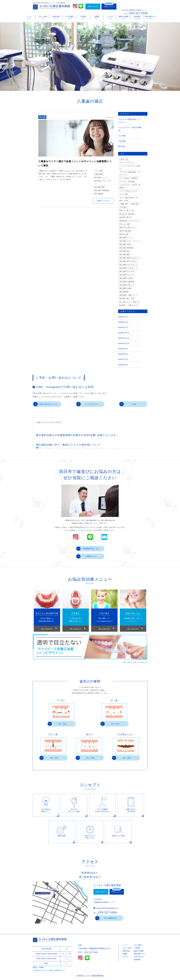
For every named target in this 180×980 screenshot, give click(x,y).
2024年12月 (122, 333)
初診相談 (137, 17)
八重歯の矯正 (99, 174)
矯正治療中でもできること (128, 265)
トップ (29, 17)
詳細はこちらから (103, 201)
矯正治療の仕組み (125, 244)
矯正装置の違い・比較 (127, 298)
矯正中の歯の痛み (125, 231)
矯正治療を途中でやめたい (128, 261)
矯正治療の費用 (99, 187)
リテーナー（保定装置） (128, 182)
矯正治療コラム (151, 17)
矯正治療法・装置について (128, 295)
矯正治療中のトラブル (127, 275)
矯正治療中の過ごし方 (127, 285)
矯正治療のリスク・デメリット (103, 182)
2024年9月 (122, 349)
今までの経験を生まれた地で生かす (103, 804)
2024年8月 (122, 354)
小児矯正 (83, 17)
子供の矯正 (122, 141)
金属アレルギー (134, 305)
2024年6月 (122, 365)
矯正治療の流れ (125, 251)
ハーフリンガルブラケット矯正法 (130, 167)
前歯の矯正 (135, 204)
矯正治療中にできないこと (128, 268)
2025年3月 (122, 317)
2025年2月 (122, 322)
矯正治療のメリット (101, 178)
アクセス (110, 17)
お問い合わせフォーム (46, 404)
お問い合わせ (93, 6)
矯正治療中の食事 (125, 288)
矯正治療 (42, 117)
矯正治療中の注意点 (126, 278)
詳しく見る (57, 724)
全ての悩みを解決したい (46, 804)
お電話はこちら (87, 557)
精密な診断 (62, 830)
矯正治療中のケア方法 (127, 271)
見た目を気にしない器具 (74, 804)
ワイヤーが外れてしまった (128, 191)
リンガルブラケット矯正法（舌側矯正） (130, 186)
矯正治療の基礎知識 (126, 248)
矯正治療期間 (99, 194)
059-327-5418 (138, 13)
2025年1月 (122, 327)
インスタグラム (87, 404)
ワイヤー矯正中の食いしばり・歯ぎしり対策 (130, 199)
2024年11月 (122, 338)
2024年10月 (122, 343)
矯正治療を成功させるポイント (130, 258)
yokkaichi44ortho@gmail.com (107, 908)
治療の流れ (56, 17)
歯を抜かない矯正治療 (127, 214)
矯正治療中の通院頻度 (102, 190)
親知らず (136, 302)
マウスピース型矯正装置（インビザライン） (130, 173)
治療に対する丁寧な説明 (131, 804)
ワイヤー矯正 (99, 171)
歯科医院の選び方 (125, 217)
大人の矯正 (70, 17)
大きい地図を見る (106, 918)
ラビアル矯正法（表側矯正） (129, 178)
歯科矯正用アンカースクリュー (130, 221)
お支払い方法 (124, 159)
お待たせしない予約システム (90, 831)
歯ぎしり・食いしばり (127, 211)
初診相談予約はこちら (88, 549)
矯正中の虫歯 (124, 234)
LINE (128, 404)
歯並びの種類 (124, 17)
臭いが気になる (125, 302)
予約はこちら (109, 7)
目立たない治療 (125, 224)
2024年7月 (122, 359)
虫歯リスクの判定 (118, 830)
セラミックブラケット (127, 163)
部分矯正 (122, 305)
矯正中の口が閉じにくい (128, 227)
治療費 (97, 17)
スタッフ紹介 (43, 17)
